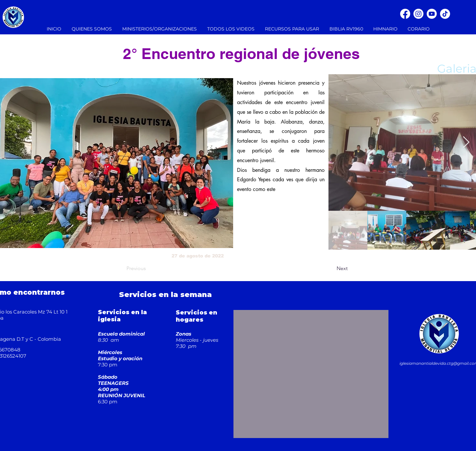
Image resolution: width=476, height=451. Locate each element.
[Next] (331, 268)
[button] (160, 29)
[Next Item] (466, 142)
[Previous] (148, 268)
